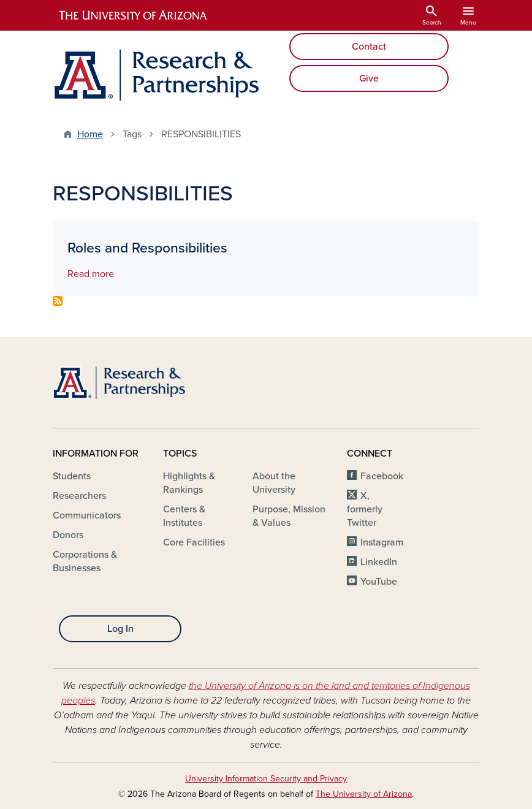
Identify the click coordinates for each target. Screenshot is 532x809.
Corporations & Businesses (85, 561)
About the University (274, 483)
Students (72, 476)
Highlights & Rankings (189, 483)
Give (369, 78)
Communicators (87, 515)
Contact (369, 47)
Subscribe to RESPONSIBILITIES (58, 301)
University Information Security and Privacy (266, 779)
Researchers (79, 496)
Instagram (382, 542)
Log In (120, 629)
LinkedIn (379, 562)
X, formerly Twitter (365, 509)
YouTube (379, 582)
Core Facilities (194, 542)
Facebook (382, 476)
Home (90, 134)
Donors (68, 535)
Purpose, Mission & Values (289, 516)
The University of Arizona (364, 794)
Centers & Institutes (184, 516)
